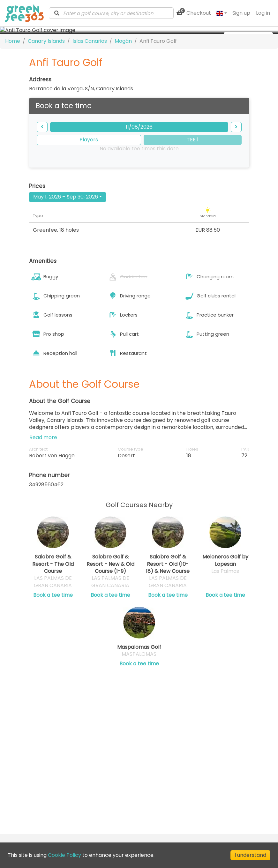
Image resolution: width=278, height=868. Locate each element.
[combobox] (111, 13)
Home (13, 102)
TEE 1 (193, 200)
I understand (250, 855)
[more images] (248, 37)
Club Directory (124, 786)
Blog (111, 778)
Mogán (123, 102)
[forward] (236, 188)
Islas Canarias (90, 102)
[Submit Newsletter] (128, 813)
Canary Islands (46, 102)
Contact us (120, 770)
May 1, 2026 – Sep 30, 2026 (66, 257)
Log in (263, 13)
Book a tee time (53, 656)
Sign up (241, 13)
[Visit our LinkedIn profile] (150, 813)
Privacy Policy (199, 779)
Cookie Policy (199, 787)
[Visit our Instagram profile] (173, 813)
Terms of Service (203, 771)
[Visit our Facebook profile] (161, 813)
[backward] (42, 188)
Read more (43, 498)
